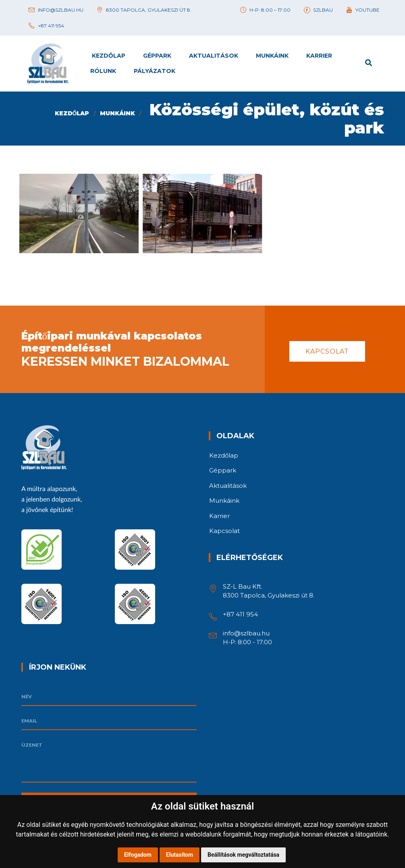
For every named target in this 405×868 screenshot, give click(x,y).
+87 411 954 (240, 614)
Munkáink (117, 113)
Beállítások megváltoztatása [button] (243, 855)
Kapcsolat (327, 351)
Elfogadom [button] (138, 855)
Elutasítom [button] (180, 855)
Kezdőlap (72, 113)
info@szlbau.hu (246, 633)
